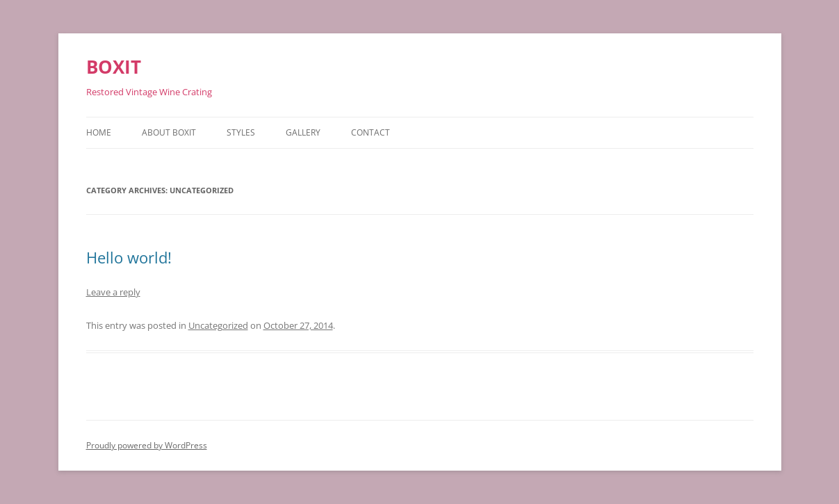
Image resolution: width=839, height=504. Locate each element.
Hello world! (129, 257)
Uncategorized (218, 325)
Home (99, 132)
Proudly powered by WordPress (147, 445)
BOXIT (114, 67)
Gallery (303, 132)
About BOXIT (169, 132)
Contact (370, 132)
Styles (241, 132)
